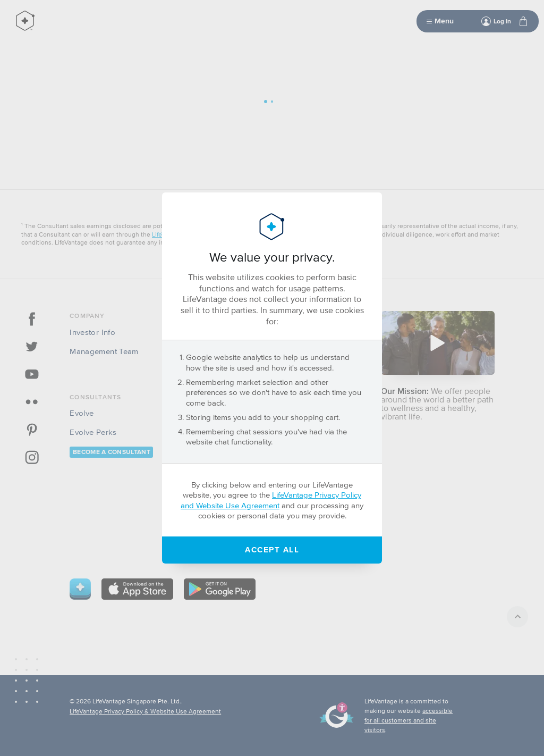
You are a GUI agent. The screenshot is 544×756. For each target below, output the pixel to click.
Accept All (272, 549)
